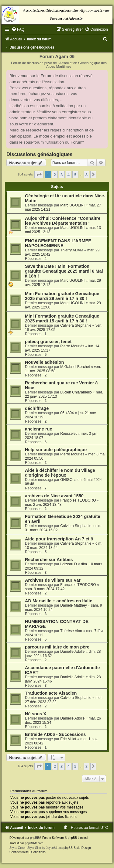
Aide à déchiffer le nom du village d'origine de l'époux (60, 473)
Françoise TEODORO (78, 500)
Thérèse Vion (71, 631)
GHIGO (66, 480)
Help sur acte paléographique (56, 450)
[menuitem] (18, 29)
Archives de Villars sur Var (53, 580)
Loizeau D (68, 564)
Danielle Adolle (72, 652)
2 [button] (55, 175)
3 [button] (62, 175)
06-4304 (67, 413)
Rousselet (68, 434)
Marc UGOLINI (72, 205)
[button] (39, 175)
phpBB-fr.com (34, 843)
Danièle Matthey (73, 605)
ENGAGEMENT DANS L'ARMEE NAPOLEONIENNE (58, 243)
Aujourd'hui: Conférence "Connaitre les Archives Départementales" (63, 221)
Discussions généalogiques (39, 154)
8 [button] (86, 175)
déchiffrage (37, 408)
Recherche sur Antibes (49, 560)
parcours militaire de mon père (57, 647)
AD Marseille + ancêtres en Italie (59, 601)
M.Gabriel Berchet (75, 367)
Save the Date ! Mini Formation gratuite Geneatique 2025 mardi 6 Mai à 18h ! (64, 271)
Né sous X (36, 714)
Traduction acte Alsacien (51, 693)
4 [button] (69, 175)
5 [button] (75, 175)
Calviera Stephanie (76, 325)
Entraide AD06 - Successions (55, 734)
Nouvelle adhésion (44, 362)
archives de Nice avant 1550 (54, 496)
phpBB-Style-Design (77, 848)
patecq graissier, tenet (48, 342)
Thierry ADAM (72, 250)
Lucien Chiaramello (76, 392)
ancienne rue (39, 429)
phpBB (35, 838)
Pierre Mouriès (72, 346)
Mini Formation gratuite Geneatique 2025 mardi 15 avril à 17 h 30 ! (62, 318)
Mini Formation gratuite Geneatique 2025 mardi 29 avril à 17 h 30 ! (62, 296)
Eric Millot (68, 739)
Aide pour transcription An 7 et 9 (59, 539)
